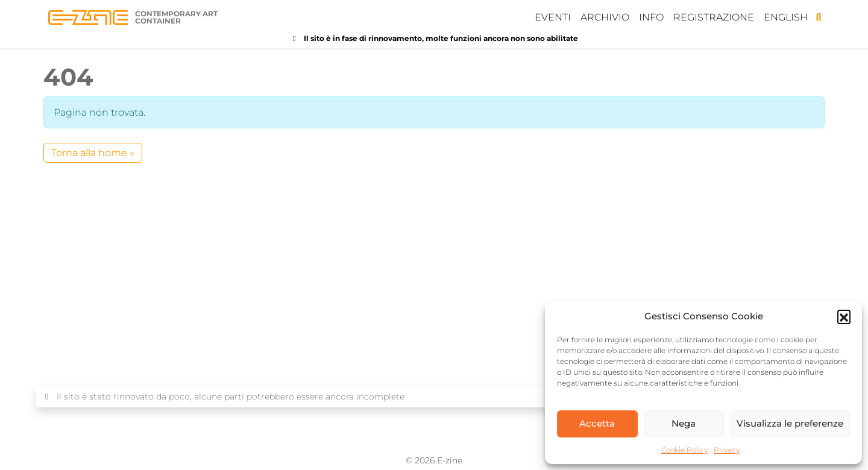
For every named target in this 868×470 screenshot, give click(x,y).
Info (651, 17)
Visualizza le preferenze (790, 423)
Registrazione (714, 17)
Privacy (727, 450)
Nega (684, 423)
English (786, 17)
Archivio (605, 17)
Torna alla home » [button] (93, 153)
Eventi (553, 17)
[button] (844, 316)
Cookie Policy (684, 450)
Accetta (597, 423)
